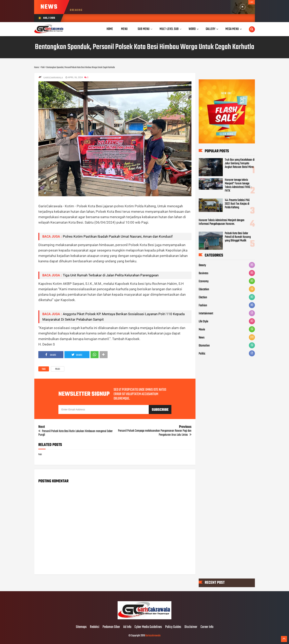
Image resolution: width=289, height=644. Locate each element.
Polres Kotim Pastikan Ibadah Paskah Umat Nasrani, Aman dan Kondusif (118, 236)
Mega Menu (232, 29)
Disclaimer (191, 627)
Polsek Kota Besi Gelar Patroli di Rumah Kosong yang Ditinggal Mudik (238, 237)
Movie (202, 330)
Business (204, 273)
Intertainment (206, 314)
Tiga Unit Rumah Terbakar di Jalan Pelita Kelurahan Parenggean (111, 275)
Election (203, 297)
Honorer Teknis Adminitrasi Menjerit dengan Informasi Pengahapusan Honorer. (222, 222)
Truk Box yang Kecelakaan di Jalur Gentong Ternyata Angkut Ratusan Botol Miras (240, 164)
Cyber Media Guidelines (148, 627)
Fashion (203, 306)
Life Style (203, 322)
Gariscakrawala (153, 636)
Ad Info (127, 627)
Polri (58, 369)
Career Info (207, 627)
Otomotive (204, 346)
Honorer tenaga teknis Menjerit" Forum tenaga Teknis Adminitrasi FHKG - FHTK (238, 186)
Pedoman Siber (111, 627)
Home (110, 29)
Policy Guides (173, 627)
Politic (202, 354)
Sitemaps (81, 627)
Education (204, 289)
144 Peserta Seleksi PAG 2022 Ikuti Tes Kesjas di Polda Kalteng (237, 204)
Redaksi (95, 627)
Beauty (202, 265)
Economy (204, 281)
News (202, 338)
